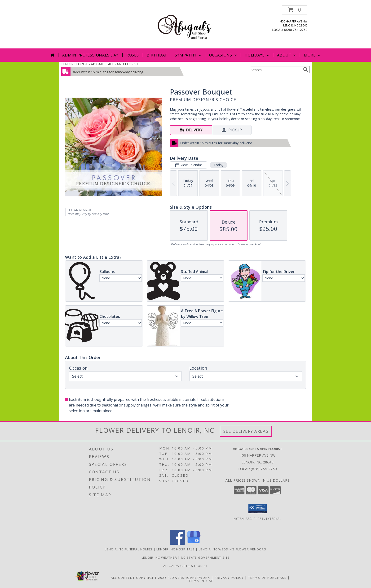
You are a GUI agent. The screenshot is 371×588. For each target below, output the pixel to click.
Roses (133, 55)
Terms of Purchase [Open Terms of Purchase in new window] (267, 578)
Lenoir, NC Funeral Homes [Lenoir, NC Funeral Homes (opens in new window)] (129, 549)
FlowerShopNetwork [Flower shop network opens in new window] (189, 578)
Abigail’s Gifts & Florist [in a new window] (186, 566)
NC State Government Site (205, 558)
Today (219, 165)
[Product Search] (276, 70)
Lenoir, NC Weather (159, 558)
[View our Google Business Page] (194, 543)
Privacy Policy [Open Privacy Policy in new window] (229, 578)
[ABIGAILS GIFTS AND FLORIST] (186, 27)
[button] (295, 10)
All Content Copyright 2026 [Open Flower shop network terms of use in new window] (139, 578)
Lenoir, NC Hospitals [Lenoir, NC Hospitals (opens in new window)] (176, 549)
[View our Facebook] (177, 543)
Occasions (223, 55)
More (312, 55)
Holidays (257, 55)
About (287, 55)
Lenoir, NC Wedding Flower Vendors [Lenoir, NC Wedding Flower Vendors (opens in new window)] (232, 549)
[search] (306, 69)
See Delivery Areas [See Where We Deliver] (246, 431)
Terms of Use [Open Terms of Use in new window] (200, 581)
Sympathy (188, 55)
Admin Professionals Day (90, 55)
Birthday (157, 55)
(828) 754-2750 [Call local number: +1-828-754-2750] (296, 30)
